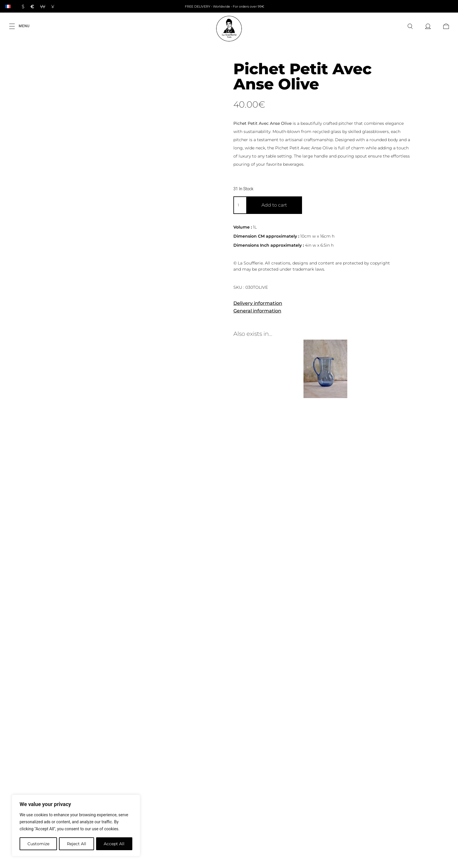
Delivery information (258, 303)
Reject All (77, 844)
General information (257, 311)
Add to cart (274, 205)
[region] (76, 826)
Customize (38, 844)
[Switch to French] (8, 6)
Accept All (114, 844)
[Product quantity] (240, 205)
